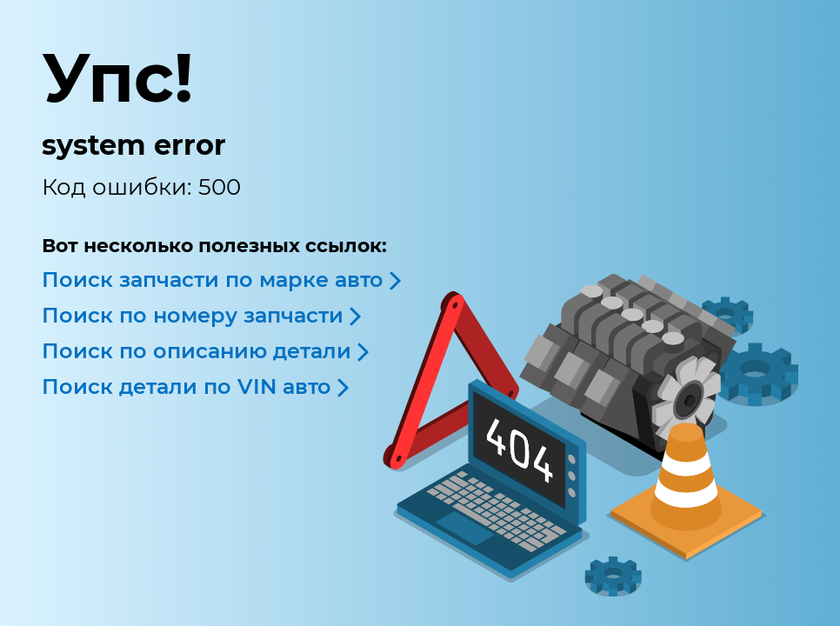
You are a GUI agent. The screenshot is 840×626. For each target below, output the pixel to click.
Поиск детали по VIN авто (187, 386)
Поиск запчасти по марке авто (213, 280)
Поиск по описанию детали (197, 351)
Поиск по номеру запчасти (193, 315)
